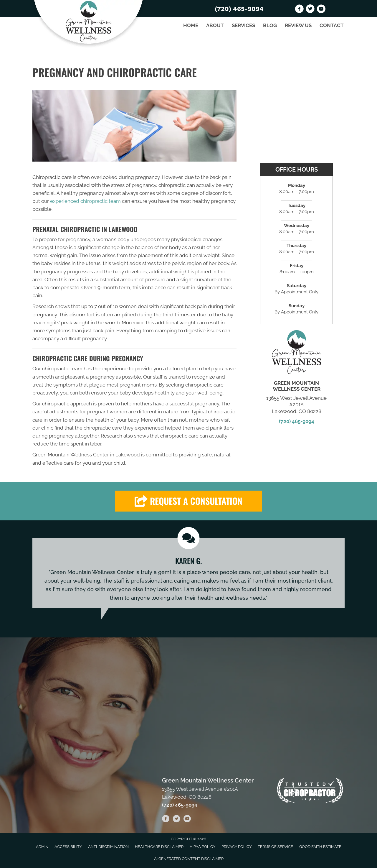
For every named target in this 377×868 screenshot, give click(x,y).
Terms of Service (275, 847)
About (215, 25)
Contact (332, 25)
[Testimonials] (188, 573)
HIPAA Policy (202, 847)
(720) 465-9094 (239, 9)
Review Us (298, 25)
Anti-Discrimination (108, 847)
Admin (42, 847)
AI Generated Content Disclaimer (189, 859)
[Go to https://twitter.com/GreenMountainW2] (310, 10)
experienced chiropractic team (85, 201)
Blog (270, 25)
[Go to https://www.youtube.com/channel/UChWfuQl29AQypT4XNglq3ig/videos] (321, 10)
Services (243, 25)
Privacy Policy (237, 847)
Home (191, 25)
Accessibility (68, 847)
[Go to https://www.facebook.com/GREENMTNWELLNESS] (299, 10)
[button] (188, 501)
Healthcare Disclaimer (159, 847)
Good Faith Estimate (320, 847)
